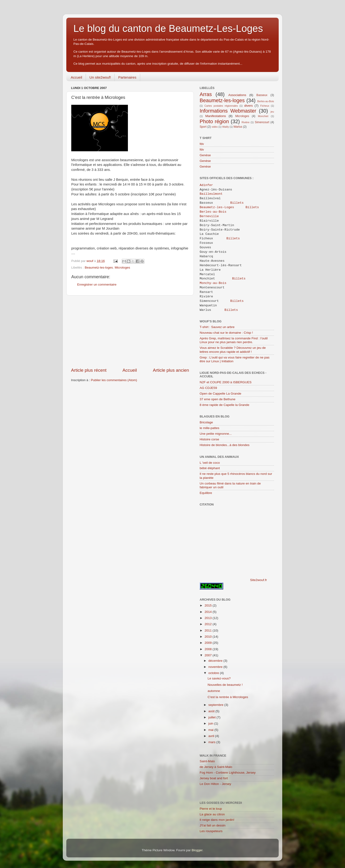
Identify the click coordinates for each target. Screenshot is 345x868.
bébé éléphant (210, 468)
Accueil (76, 77)
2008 (209, 649)
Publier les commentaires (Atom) (114, 380)
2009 (209, 643)
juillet (212, 717)
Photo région (214, 121)
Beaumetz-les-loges (99, 268)
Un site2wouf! (100, 77)
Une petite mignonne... (216, 434)
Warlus (238, 127)
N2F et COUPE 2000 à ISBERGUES (226, 382)
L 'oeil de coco (210, 463)
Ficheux (265, 106)
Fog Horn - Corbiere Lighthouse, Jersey (228, 773)
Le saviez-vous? (219, 678)
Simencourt (262, 122)
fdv (202, 144)
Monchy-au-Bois (213, 283)
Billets (237, 203)
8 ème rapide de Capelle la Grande (224, 405)
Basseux (262, 95)
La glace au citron (212, 814)
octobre (214, 673)
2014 (209, 612)
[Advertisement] (130, 331)
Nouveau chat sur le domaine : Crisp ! (226, 333)
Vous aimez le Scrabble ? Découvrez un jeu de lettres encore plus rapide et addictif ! (233, 350)
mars (212, 742)
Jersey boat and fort (214, 778)
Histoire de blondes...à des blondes (225, 445)
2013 (209, 618)
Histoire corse (209, 439)
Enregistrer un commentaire (97, 284)
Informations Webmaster (228, 111)
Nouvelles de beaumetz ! (225, 685)
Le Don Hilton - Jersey (215, 784)
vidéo (215, 127)
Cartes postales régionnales (221, 106)
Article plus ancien (171, 370)
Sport (203, 127)
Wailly (226, 127)
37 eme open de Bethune (218, 399)
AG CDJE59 (208, 388)
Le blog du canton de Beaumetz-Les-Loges (168, 28)
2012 (209, 624)
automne (214, 691)
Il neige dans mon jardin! (217, 820)
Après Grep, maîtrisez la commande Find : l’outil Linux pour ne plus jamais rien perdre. (234, 340)
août (212, 711)
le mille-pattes (209, 428)
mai (211, 730)
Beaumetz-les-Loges (217, 207)
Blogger (197, 850)
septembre (216, 705)
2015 (209, 605)
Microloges (122, 268)
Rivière (246, 122)
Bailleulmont (212, 194)
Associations (237, 95)
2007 (209, 655)
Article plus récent (89, 370)
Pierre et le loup (211, 809)
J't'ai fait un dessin (212, 825)
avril (212, 736)
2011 (209, 630)
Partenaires (127, 77)
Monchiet (263, 116)
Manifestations (216, 116)
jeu (272, 112)
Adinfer (206, 185)
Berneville (210, 216)
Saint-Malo (207, 761)
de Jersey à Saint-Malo (216, 767)
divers (248, 106)
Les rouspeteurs (211, 831)
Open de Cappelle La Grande (220, 394)
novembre (216, 667)
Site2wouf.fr (259, 580)
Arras (206, 94)
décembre (216, 661)
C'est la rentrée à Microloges (228, 697)
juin (211, 723)
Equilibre (206, 493)
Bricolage (206, 422)
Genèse (205, 155)
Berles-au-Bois (266, 101)
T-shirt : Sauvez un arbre (217, 327)
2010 (209, 637)
